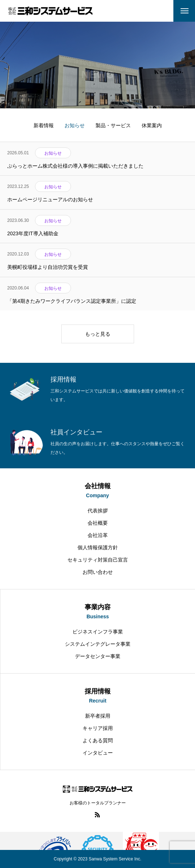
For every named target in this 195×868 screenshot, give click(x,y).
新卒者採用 (98, 716)
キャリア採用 (98, 728)
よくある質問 (98, 740)
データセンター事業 (98, 656)
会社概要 (98, 523)
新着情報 (44, 125)
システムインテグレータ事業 (98, 644)
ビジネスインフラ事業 (98, 632)
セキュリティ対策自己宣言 (98, 560)
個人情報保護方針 (98, 547)
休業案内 (152, 125)
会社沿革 (98, 535)
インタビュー (98, 753)
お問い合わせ (98, 572)
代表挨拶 (98, 511)
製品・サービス (113, 125)
